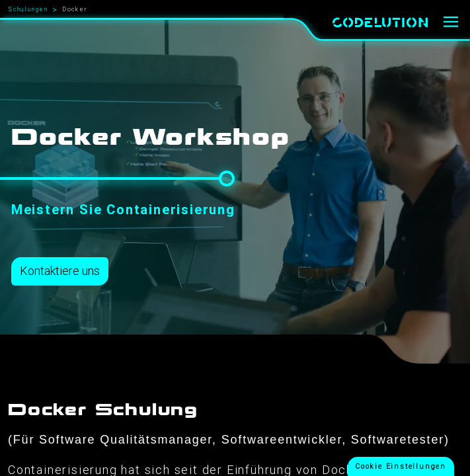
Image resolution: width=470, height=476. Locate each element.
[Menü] (451, 22)
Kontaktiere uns (60, 271)
